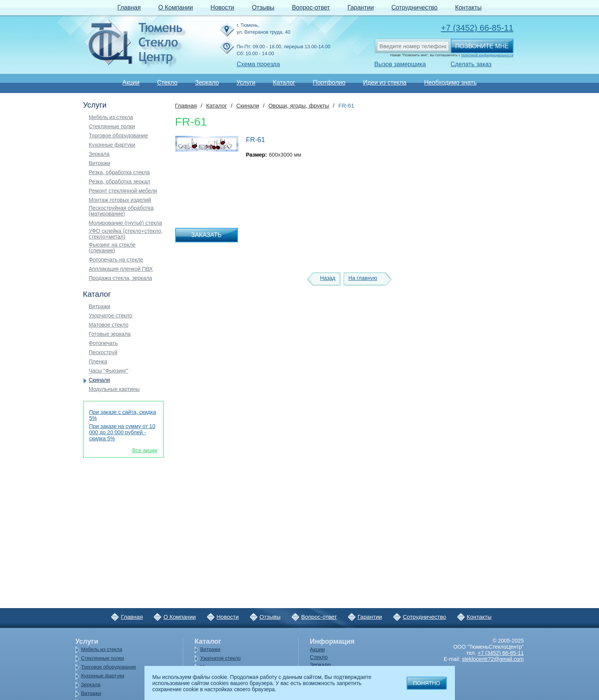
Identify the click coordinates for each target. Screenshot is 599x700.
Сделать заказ (471, 64)
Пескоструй (103, 352)
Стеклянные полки (112, 127)
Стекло (167, 83)
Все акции (145, 450)
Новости (222, 7)
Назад (328, 278)
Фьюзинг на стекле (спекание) (112, 248)
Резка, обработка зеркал (120, 182)
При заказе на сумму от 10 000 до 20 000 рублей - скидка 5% (122, 432)
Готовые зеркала (110, 334)
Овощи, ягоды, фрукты (299, 105)
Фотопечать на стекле (116, 260)
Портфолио (329, 83)
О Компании (176, 7)
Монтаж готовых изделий (120, 200)
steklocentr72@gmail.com (493, 659)
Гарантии (361, 7)
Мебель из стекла (111, 117)
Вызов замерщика (400, 64)
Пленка (98, 362)
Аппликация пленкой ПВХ (121, 269)
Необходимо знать (450, 83)
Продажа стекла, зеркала (121, 278)
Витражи (100, 163)
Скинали (100, 380)
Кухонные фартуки (112, 145)
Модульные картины (114, 389)
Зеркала (99, 154)
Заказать (207, 235)
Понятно (427, 683)
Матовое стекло (109, 325)
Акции (131, 83)
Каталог (284, 83)
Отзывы (263, 7)
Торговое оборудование (118, 136)
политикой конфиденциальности (487, 55)
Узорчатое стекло (111, 316)
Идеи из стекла (385, 83)
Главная (129, 7)
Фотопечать (103, 343)
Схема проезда (258, 64)
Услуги (246, 83)
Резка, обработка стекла (119, 173)
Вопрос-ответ (311, 7)
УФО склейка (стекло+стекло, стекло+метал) (126, 234)
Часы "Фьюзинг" (109, 371)
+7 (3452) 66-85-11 (477, 28)
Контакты (469, 7)
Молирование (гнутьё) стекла (126, 223)
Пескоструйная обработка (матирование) (121, 211)
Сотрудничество (414, 7)
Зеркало (207, 83)
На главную (363, 278)
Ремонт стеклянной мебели (123, 191)
